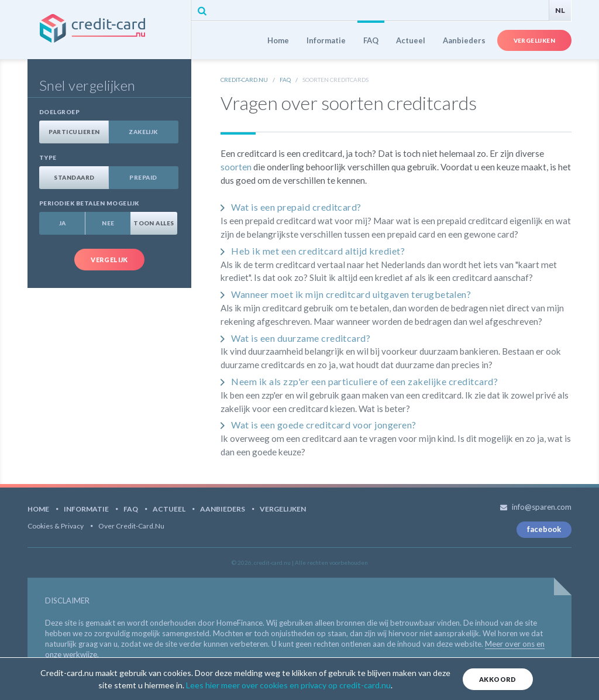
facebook (544, 529)
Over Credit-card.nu (131, 526)
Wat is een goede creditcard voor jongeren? (323, 425)
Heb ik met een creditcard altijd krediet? (318, 251)
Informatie (326, 40)
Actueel (411, 40)
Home (278, 40)
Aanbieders (464, 40)
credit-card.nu (109, 30)
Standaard (74, 177)
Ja (63, 223)
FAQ (371, 40)
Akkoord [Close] (498, 679)
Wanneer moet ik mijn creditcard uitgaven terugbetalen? (351, 294)
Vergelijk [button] (109, 260)
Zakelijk (143, 132)
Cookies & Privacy (56, 526)
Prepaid (143, 177)
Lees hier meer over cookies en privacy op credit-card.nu (288, 685)
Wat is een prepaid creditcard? (296, 207)
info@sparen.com (542, 507)
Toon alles (154, 223)
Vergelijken (534, 40)
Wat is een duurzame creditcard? (301, 338)
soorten (236, 167)
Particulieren (74, 132)
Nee (108, 223)
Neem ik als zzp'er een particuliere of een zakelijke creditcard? (364, 381)
